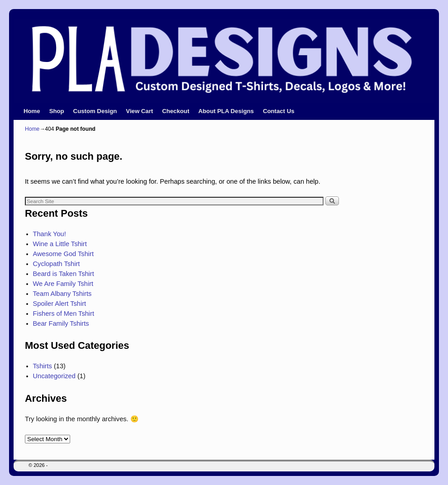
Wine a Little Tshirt (60, 244)
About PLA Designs (226, 111)
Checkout (176, 111)
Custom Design (95, 111)
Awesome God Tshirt (63, 254)
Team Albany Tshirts (62, 294)
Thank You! (50, 234)
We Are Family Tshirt (63, 284)
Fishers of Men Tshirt (64, 314)
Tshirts (43, 366)
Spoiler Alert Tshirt (60, 304)
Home (32, 111)
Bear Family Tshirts (61, 323)
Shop (57, 111)
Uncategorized (54, 376)
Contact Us (279, 111)
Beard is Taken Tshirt (64, 274)
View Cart (139, 111)
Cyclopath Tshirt (57, 264)
